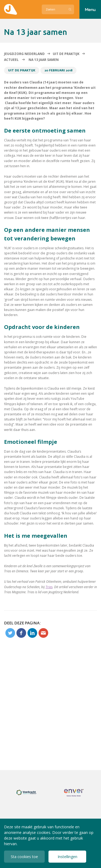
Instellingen (67, 857)
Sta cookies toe (24, 857)
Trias (49, 587)
